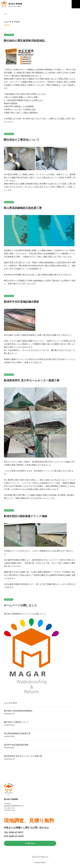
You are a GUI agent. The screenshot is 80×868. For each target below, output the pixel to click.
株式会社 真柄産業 (15, 5)
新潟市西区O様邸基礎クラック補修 (25, 516)
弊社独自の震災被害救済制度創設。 (26, 41)
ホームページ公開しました (20, 605)
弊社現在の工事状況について (22, 140)
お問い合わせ (30, 843)
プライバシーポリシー (40, 857)
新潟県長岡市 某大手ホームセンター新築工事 (32, 380)
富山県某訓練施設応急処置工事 (23, 208)
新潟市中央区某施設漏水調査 (21, 302)
